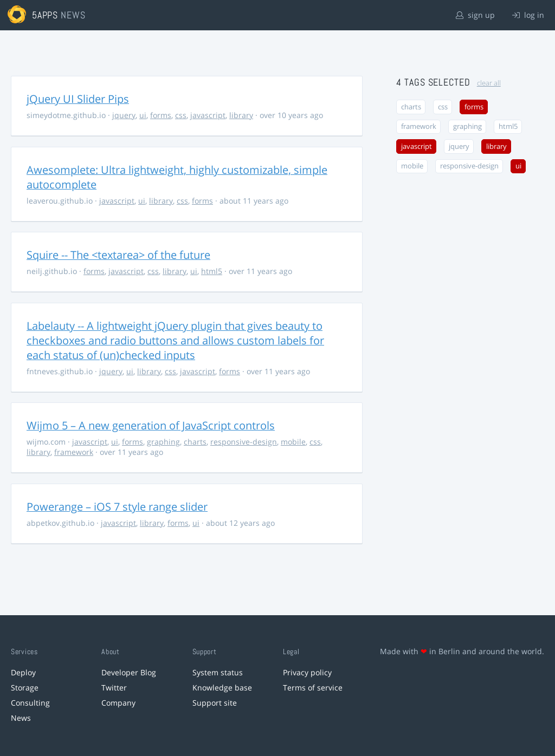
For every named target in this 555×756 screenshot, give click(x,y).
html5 (212, 271)
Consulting (30, 703)
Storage (25, 687)
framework (74, 452)
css (181, 115)
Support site (215, 703)
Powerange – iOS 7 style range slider (117, 507)
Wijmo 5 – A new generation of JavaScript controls (151, 425)
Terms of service (313, 687)
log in (528, 15)
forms (161, 115)
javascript (208, 115)
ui (143, 115)
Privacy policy (307, 672)
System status (218, 672)
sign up (475, 15)
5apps (45, 15)
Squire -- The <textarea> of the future (118, 255)
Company (118, 703)
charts (195, 442)
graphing (163, 442)
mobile (293, 442)
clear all (489, 83)
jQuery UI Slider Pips (78, 99)
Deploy (23, 672)
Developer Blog (129, 672)
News (21, 718)
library (241, 115)
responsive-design (244, 442)
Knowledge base (222, 687)
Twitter (114, 687)
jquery (124, 115)
